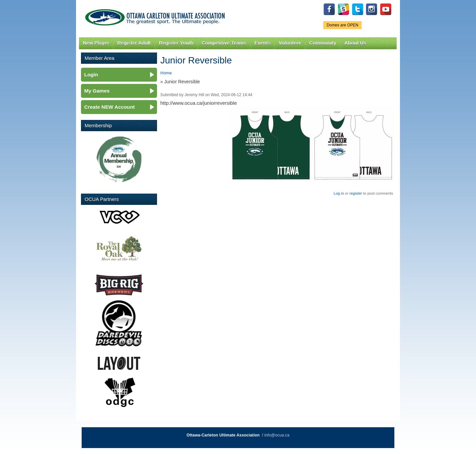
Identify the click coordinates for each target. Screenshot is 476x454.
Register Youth (176, 43)
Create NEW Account (110, 107)
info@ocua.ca (277, 435)
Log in (339, 193)
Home (166, 73)
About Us (355, 43)
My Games (97, 91)
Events (263, 43)
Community (323, 43)
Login (91, 75)
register (356, 193)
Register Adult (134, 43)
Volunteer (290, 43)
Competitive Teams (224, 43)
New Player (96, 43)
